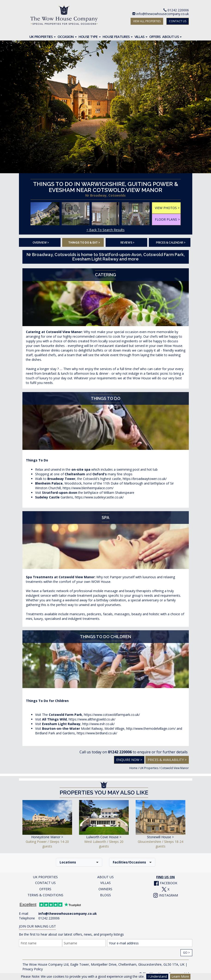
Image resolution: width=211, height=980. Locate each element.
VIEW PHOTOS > (167, 208)
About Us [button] (172, 37)
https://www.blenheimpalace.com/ (88, 488)
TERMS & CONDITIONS (45, 895)
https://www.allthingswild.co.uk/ (92, 719)
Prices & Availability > (167, 760)
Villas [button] (141, 37)
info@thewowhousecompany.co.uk (163, 14)
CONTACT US (178, 21)
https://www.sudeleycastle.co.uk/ (99, 497)
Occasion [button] (67, 37)
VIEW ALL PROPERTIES (147, 21)
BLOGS (105, 895)
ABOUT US (105, 877)
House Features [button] (118, 37)
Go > (186, 953)
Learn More (180, 976)
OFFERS (45, 889)
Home (133, 768)
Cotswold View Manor (175, 768)
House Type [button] (90, 37)
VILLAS (105, 883)
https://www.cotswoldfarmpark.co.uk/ (112, 715)
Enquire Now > (129, 760)
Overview (41, 242)
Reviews (127, 242)
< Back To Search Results (105, 230)
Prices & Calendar (171, 242)
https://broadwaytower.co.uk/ (145, 479)
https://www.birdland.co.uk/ (97, 733)
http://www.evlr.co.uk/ (98, 724)
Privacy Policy (33, 969)
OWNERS (105, 889)
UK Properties (149, 768)
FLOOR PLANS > (167, 219)
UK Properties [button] (43, 37)
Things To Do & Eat (84, 242)
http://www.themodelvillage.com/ (151, 728)
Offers (155, 37)
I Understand (157, 976)
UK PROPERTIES (45, 877)
